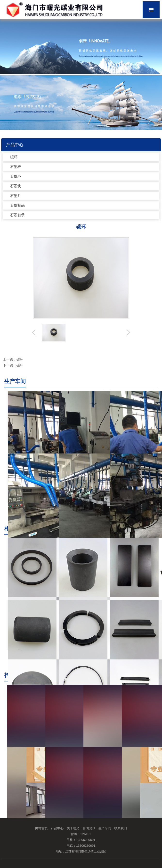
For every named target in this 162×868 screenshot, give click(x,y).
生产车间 (105, 828)
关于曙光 (73, 828)
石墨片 (16, 196)
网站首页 (41, 828)
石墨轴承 (17, 215)
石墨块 (16, 186)
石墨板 (16, 167)
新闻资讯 (89, 828)
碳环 (14, 157)
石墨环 (16, 176)
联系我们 (121, 828)
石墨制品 (17, 205)
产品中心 (57, 828)
